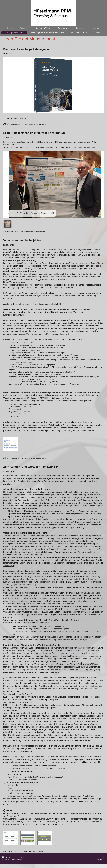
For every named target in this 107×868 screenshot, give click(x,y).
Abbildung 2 (82, 667)
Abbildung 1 (9, 566)
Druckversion (9, 857)
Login (103, 857)
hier (24, 119)
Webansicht (100, 860)
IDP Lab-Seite (26, 147)
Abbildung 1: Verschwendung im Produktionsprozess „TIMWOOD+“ (33, 304)
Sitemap (20, 857)
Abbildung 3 (28, 751)
